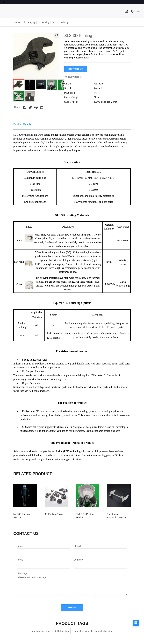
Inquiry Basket (73, 77)
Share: (17, 107)
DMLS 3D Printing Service (86, 514)
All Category (29, 22)
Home (17, 22)
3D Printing (44, 22)
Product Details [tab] (22, 124)
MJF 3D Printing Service (26, 514)
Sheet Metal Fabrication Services (115, 516)
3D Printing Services (54, 514)
